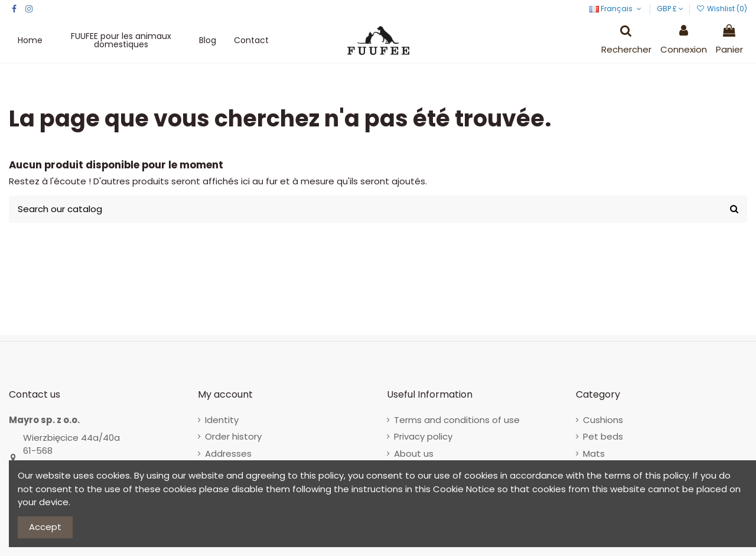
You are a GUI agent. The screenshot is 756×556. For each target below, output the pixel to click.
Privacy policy (423, 436)
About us (414, 453)
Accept (45, 527)
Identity (222, 420)
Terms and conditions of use (457, 420)
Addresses (228, 453)
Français (616, 9)
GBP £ (670, 9)
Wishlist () (722, 9)
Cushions (603, 420)
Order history (233, 436)
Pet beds (603, 436)
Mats (594, 453)
